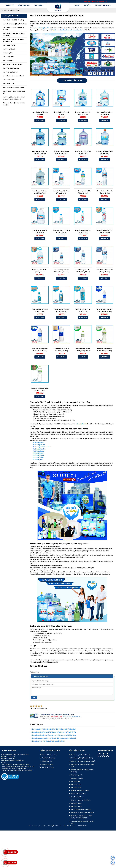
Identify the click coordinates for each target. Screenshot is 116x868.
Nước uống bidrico (9, 80)
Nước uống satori (8, 61)
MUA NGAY (40, 120)
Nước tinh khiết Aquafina (78, 794)
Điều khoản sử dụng (48, 767)
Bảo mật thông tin (47, 764)
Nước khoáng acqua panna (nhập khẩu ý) (13, 29)
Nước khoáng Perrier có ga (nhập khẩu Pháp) (82, 765)
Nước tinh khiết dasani (10, 72)
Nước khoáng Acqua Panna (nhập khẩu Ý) (83, 761)
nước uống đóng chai (76, 30)
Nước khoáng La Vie (77, 775)
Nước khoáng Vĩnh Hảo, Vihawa (80, 791)
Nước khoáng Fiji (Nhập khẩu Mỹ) (80, 755)
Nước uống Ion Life (39, 445)
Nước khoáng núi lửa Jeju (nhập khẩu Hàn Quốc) (82, 771)
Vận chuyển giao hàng (48, 758)
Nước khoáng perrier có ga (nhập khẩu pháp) (14, 35)
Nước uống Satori (38, 453)
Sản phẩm (39, 5)
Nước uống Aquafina (39, 449)
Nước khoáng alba (9, 84)
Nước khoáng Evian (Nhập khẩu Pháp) (82, 758)
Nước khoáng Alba (76, 806)
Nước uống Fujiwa (39, 455)
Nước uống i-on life (9, 49)
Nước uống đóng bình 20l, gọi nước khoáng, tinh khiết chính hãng (14, 98)
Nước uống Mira (75, 781)
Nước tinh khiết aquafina (11, 68)
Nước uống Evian (38, 457)
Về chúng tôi (24, 5)
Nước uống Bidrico (76, 803)
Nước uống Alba (38, 460)
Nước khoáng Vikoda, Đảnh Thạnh (81, 800)
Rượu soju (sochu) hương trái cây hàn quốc (14, 104)
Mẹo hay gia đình (103, 5)
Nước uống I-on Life (77, 778)
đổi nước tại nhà (81, 424)
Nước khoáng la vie (9, 45)
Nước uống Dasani (39, 451)
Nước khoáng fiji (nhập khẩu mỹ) (13, 20)
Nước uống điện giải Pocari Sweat (81, 810)
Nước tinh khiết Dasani (77, 797)
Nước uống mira (8, 53)
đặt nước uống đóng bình (61, 30)
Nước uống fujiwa (8, 57)
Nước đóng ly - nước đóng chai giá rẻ (14, 92)
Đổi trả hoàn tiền (47, 761)
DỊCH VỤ (77, 5)
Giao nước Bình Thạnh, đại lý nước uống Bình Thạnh (57, 16)
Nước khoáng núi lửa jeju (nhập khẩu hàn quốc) (13, 40)
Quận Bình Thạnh (15, 10)
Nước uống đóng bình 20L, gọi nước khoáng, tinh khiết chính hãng (81, 817)
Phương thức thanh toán (49, 755)
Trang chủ (10, 5)
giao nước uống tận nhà (42, 28)
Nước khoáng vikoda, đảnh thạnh (13, 76)
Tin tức (88, 5)
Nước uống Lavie (38, 443)
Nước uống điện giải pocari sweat (13, 87)
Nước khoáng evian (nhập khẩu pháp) (15, 24)
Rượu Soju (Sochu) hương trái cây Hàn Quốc (82, 822)
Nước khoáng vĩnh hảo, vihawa (13, 64)
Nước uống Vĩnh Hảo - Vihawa (42, 447)
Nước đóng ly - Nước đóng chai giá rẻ (82, 813)
